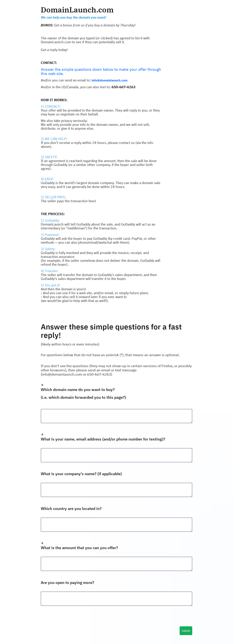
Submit (186, 631)
